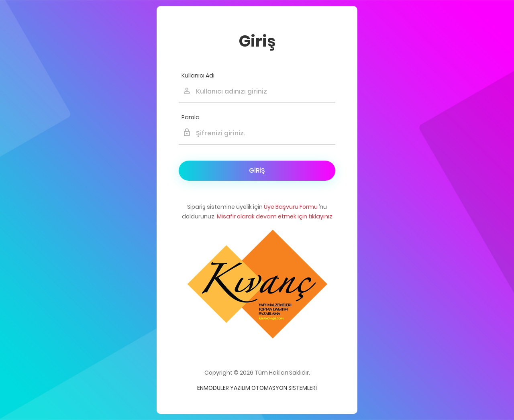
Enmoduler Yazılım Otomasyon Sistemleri (257, 388)
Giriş (257, 170)
